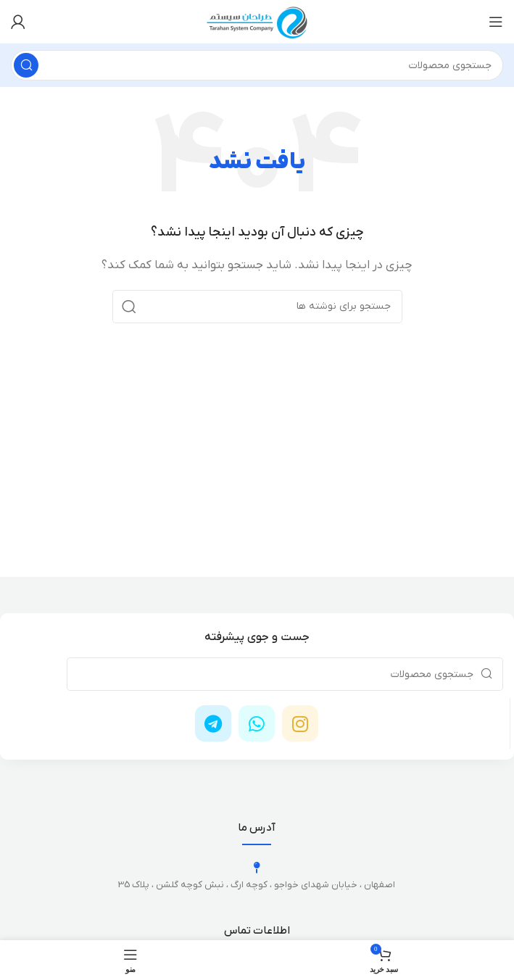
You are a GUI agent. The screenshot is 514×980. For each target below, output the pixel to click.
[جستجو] (257, 65)
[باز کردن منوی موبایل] (496, 22)
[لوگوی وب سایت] (257, 21)
